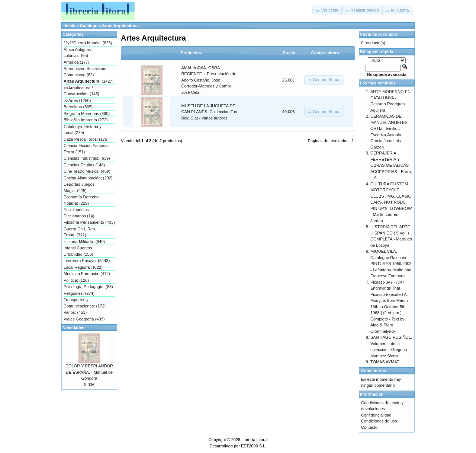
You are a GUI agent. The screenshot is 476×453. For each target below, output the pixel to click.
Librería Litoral (254, 440)
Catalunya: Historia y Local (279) (83, 130)
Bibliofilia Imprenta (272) (86, 120)
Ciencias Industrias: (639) (87, 158)
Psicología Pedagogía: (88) (88, 287)
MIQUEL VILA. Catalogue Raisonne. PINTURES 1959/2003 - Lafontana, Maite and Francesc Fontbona (391, 264)
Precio (289, 53)
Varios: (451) (75, 312)
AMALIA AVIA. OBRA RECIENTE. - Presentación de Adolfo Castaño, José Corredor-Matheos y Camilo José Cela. (209, 80)
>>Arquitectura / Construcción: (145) (81, 91)
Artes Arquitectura (120, 26)
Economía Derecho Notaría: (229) (81, 200)
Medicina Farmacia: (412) (87, 274)
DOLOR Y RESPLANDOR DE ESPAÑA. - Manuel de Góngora (89, 372)
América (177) (76, 62)
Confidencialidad (376, 415)
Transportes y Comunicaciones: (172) (85, 303)
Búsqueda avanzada (387, 74)
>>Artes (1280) (77, 101)
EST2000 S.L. (254, 446)
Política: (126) (76, 280)
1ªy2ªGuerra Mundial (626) (88, 43)
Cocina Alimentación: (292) (88, 178)
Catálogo (89, 26)
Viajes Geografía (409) (84, 319)
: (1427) (89, 81)
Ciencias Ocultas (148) (84, 165)
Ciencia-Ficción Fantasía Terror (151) (86, 149)
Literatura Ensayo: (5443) (87, 261)
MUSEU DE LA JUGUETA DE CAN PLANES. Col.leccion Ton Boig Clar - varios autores (209, 112)
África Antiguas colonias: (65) (77, 53)
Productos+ (192, 53)
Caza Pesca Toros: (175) (86, 139)
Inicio (70, 26)
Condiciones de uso (379, 421)
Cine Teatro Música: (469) (87, 171)
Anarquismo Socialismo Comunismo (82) (85, 72)
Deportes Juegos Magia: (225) (79, 187)
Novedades (73, 328)
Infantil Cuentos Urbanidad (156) (78, 251)
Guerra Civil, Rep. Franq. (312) (80, 232)
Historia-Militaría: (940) (84, 242)
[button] (328, 10)
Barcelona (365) (78, 107)
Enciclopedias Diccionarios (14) (79, 213)
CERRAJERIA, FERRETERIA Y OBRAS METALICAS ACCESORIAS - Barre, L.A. (391, 165)
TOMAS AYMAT (385, 362)
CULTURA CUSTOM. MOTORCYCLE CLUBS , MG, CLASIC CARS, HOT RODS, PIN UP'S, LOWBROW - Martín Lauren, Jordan (391, 202)
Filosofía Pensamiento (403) (89, 222)
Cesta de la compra (379, 34)
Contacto (369, 427)
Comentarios (374, 371)
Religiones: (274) (79, 293)
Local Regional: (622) (83, 267)
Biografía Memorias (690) (87, 114)
